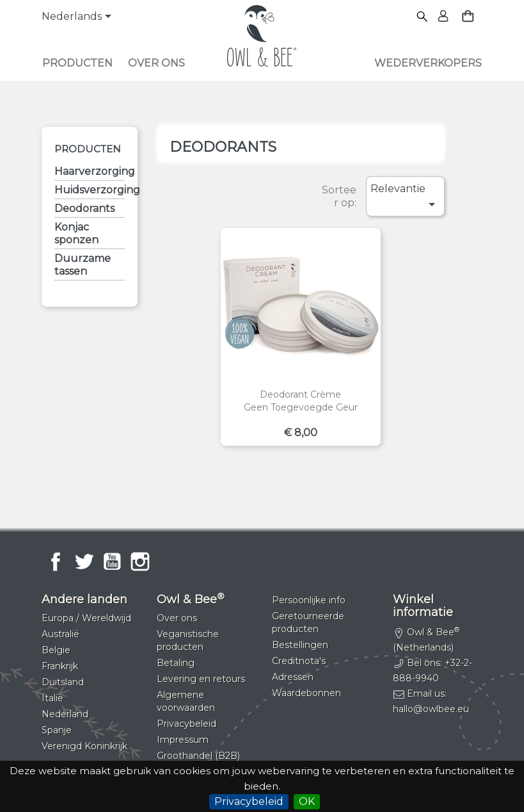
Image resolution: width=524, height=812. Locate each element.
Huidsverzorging (90, 190)
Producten (77, 63)
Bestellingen (300, 645)
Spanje (57, 730)
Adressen (293, 677)
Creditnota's (299, 661)
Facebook (56, 562)
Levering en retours (201, 679)
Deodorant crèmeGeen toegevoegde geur (301, 401)
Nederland (65, 714)
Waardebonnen (306, 693)
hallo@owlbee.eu (431, 709)
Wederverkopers (428, 63)
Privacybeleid (249, 801)
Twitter (84, 562)
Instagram (140, 562)
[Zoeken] (423, 17)
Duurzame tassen (83, 265)
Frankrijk (60, 666)
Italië (52, 698)
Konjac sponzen (76, 233)
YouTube (112, 562)
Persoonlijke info (309, 600)
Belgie (56, 650)
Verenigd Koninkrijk (84, 746)
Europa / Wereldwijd (86, 618)
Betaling (176, 663)
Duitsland (63, 682)
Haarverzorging (90, 171)
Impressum (183, 740)
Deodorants (84, 208)
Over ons (156, 63)
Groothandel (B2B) (198, 756)
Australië (60, 634)
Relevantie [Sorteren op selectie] (405, 197)
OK (307, 801)
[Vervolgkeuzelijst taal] (79, 17)
